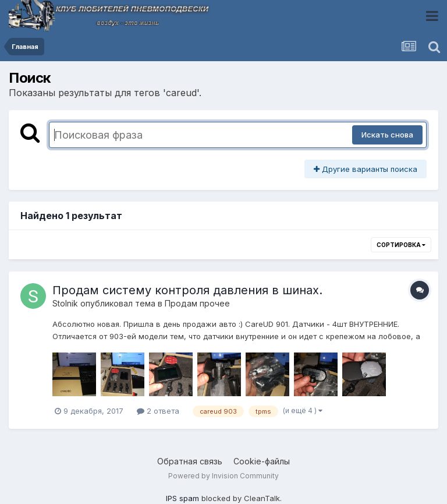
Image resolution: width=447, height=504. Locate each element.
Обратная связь (190, 461)
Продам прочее (197, 303)
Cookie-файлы (262, 461)
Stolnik (65, 303)
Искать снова (387, 135)
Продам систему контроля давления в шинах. (187, 290)
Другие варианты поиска (366, 169)
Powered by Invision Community (223, 476)
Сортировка (401, 245)
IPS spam (182, 498)
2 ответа (158, 411)
